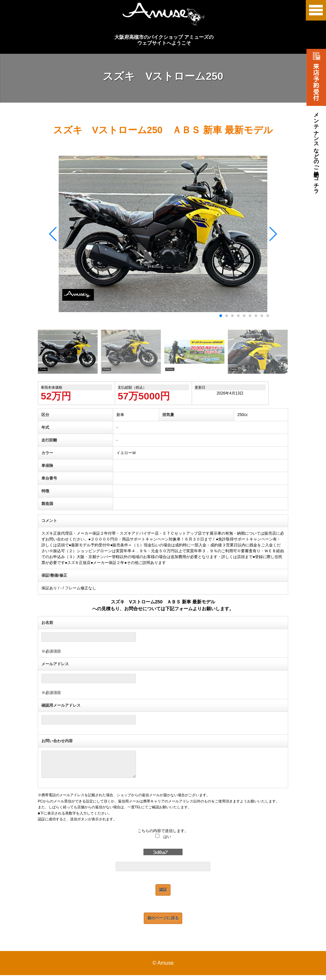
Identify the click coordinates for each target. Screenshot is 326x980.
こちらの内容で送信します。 (163, 836)
